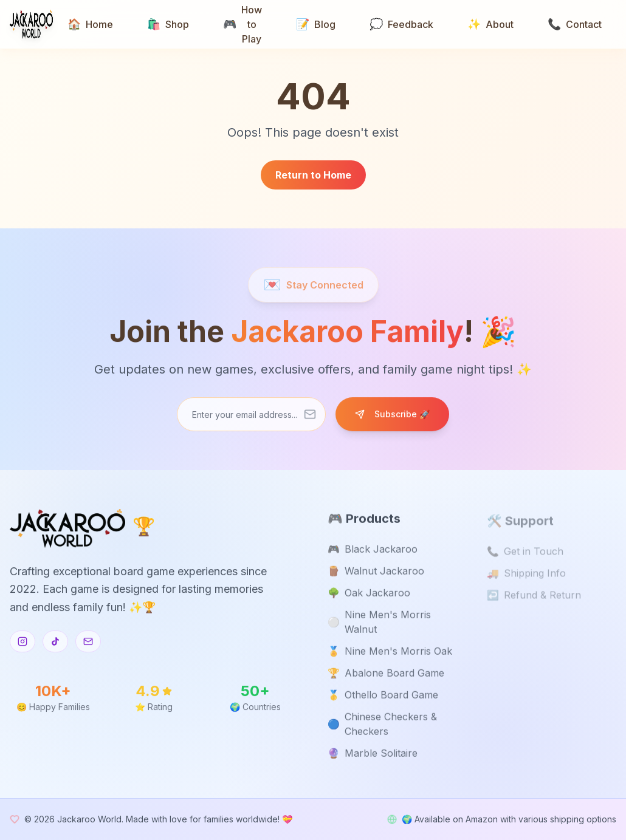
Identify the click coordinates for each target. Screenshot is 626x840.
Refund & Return (534, 598)
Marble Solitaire (373, 755)
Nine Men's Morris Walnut (379, 624)
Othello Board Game (383, 697)
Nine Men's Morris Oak (390, 653)
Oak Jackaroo (369, 595)
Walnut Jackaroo (376, 573)
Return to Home (313, 175)
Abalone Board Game (386, 675)
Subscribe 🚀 (392, 415)
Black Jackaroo (373, 551)
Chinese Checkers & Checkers (382, 726)
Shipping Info (526, 576)
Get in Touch (525, 554)
